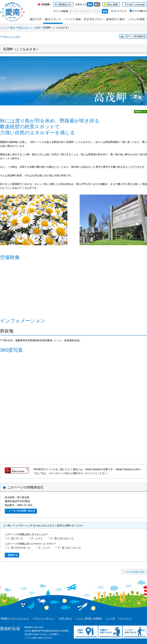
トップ (4, 28)
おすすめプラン (93, 19)
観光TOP (36, 19)
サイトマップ (126, 618)
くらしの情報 (137, 19)
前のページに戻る (12, 37)
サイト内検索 (61, 11)
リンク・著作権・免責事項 (89, 618)
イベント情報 (72, 19)
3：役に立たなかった (62, 538)
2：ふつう (37, 538)
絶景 (38, 28)
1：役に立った (15, 538)
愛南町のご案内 (115, 19)
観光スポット (25, 28)
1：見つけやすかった (19, 548)
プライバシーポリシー (44, 618)
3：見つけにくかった (70, 548)
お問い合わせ (66, 618)
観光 (13, 28)
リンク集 (111, 618)
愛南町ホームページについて (15, 618)
